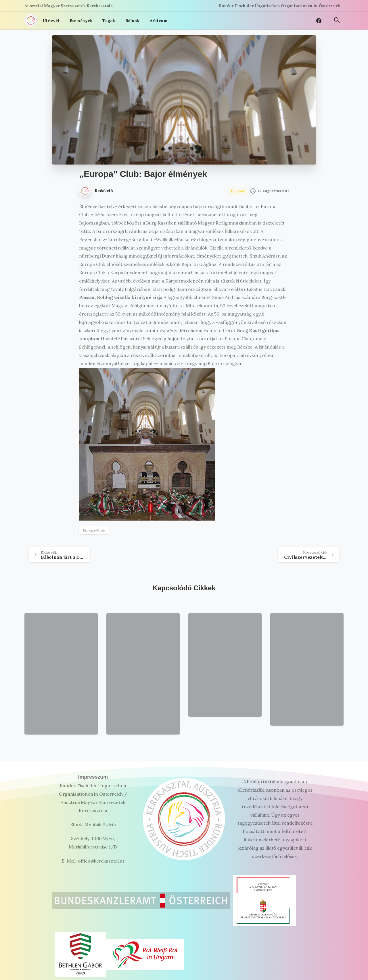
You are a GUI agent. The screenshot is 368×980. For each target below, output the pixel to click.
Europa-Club (94, 530)
